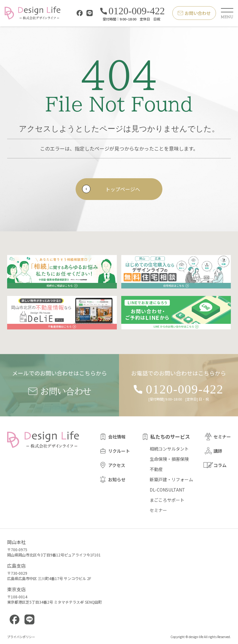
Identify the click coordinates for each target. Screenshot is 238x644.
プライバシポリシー (21, 637)
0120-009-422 (132, 11)
